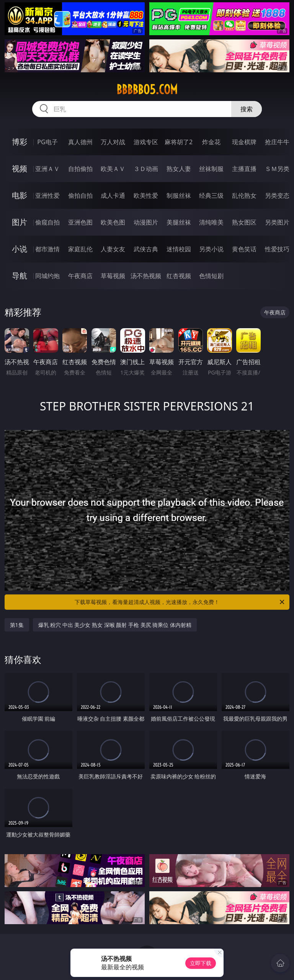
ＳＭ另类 (277, 169)
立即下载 (201, 963)
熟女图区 (244, 222)
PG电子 (47, 142)
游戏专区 (146, 142)
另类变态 (277, 195)
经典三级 (211, 195)
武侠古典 (146, 249)
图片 (20, 222)
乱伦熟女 (244, 195)
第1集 (17, 625)
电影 (20, 195)
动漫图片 (146, 222)
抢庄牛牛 (277, 142)
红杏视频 (179, 276)
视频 (20, 168)
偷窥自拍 (47, 222)
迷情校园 (179, 249)
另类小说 (211, 249)
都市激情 (47, 249)
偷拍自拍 (80, 195)
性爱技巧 (277, 249)
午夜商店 (80, 276)
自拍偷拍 (80, 169)
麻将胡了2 (179, 142)
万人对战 (113, 142)
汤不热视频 (146, 276)
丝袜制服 (211, 169)
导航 (20, 276)
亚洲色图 (80, 222)
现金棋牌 (244, 142)
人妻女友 (113, 249)
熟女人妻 (179, 169)
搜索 (247, 109)
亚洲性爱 (47, 195)
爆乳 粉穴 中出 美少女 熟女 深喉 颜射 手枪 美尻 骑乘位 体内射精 (115, 625)
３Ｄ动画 (146, 169)
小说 (20, 249)
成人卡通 (113, 195)
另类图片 (277, 222)
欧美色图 (113, 222)
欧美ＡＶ (113, 169)
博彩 (20, 142)
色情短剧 (211, 276)
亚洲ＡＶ (47, 169)
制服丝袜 (179, 195)
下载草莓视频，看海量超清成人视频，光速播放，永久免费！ (180, 602)
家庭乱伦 (80, 249)
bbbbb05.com (147, 90)
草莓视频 (113, 276)
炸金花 (211, 142)
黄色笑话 (244, 249)
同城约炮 (47, 276)
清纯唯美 (211, 222)
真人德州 (80, 142)
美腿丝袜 (179, 222)
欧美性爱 (146, 195)
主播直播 (244, 169)
